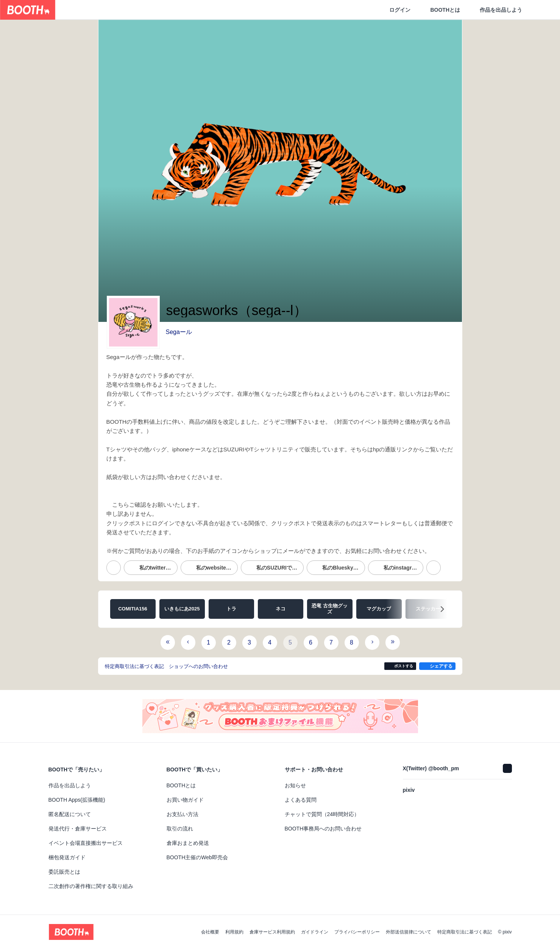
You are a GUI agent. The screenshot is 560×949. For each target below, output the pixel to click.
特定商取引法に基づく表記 (465, 932)
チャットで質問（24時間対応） (322, 814)
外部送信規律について (409, 932)
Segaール (179, 332)
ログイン (400, 10)
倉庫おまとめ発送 (188, 843)
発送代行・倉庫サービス (78, 829)
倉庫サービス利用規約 (272, 932)
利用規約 (234, 932)
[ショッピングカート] (542, 10)
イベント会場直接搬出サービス (86, 843)
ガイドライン (315, 932)
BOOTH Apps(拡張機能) (77, 800)
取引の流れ (180, 829)
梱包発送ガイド (67, 857)
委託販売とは (64, 872)
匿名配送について (70, 814)
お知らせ (295, 785)
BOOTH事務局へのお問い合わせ (323, 829)
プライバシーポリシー (357, 932)
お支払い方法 (183, 814)
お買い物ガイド (185, 800)
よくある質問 (301, 800)
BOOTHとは (445, 10)
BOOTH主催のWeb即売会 (197, 857)
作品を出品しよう (501, 10)
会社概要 (210, 932)
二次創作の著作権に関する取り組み (91, 886)
